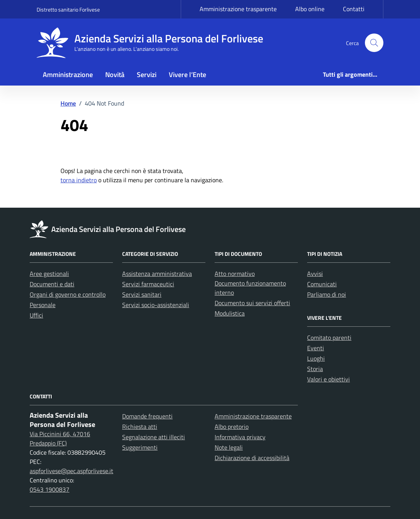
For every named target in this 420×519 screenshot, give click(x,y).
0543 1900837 (50, 489)
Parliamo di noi (327, 294)
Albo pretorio (232, 427)
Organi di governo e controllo (68, 294)
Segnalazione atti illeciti (154, 437)
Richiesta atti (140, 427)
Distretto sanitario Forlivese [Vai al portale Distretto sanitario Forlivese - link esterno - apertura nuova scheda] (68, 9)
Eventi (316, 348)
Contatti (354, 9)
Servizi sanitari (142, 294)
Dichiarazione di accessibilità (252, 458)
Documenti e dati (52, 284)
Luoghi (316, 358)
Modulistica (230, 313)
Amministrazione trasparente (238, 9)
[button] (374, 43)
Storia (315, 369)
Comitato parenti (329, 338)
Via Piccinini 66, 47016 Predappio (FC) (60, 438)
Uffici (36, 315)
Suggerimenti (140, 447)
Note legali (229, 447)
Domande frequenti (147, 416)
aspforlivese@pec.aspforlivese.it (71, 471)
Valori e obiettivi (328, 379)
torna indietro (79, 180)
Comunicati (322, 284)
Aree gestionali (49, 274)
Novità (115, 75)
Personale (43, 305)
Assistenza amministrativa (157, 274)
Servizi (147, 75)
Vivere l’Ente (187, 75)
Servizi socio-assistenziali (156, 305)
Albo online (310, 9)
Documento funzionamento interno (250, 288)
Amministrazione (68, 75)
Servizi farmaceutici (148, 284)
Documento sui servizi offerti (252, 303)
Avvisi (315, 274)
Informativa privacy (240, 437)
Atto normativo (235, 274)
